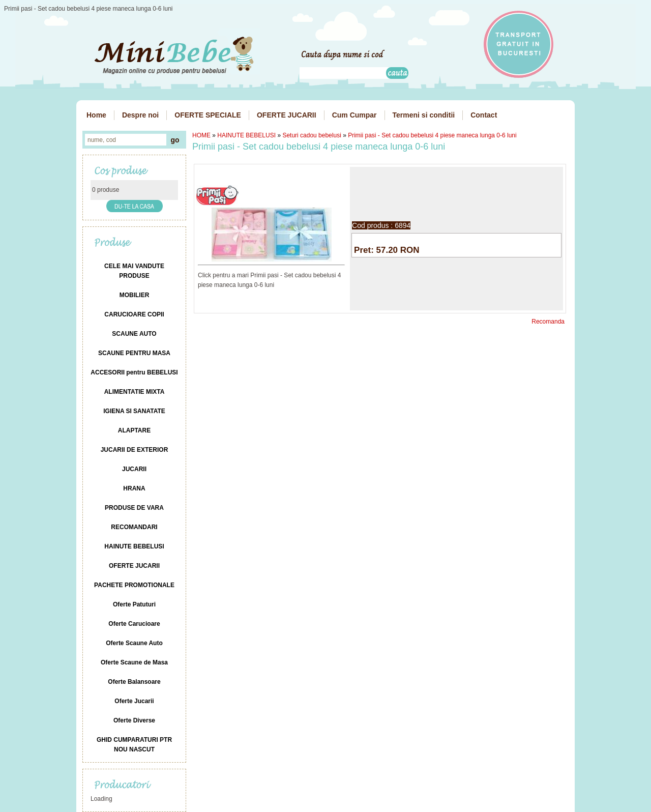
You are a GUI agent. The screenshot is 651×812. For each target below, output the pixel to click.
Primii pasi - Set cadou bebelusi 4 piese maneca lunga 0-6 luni (432, 135)
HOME (201, 135)
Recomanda (548, 322)
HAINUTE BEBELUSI (246, 135)
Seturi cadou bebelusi (312, 135)
